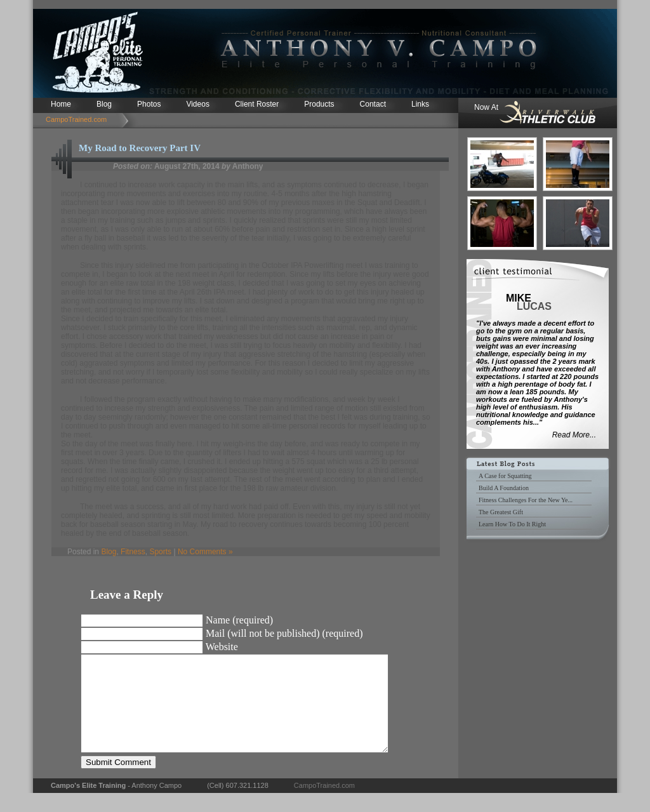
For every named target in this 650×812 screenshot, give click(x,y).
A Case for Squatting (505, 476)
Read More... (574, 435)
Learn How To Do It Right (512, 524)
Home (61, 104)
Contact (373, 104)
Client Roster (257, 104)
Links (420, 104)
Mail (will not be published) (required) (284, 633)
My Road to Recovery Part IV (140, 148)
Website (222, 647)
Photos (149, 104)
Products (319, 104)
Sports (160, 552)
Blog (104, 104)
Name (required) (239, 620)
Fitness (133, 552)
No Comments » (205, 552)
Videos (197, 104)
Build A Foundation (504, 488)
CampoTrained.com (76, 119)
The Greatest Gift (501, 512)
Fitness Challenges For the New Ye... (526, 500)
